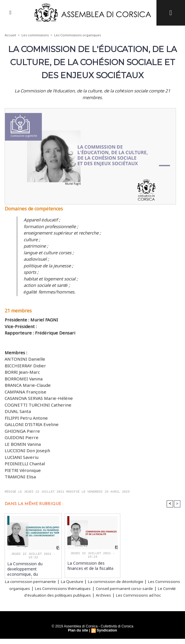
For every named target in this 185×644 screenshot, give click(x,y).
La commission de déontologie (134, 582)
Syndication (107, 636)
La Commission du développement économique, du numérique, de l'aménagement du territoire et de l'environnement (33, 568)
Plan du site (78, 636)
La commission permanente (37, 582)
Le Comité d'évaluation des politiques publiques (90, 595)
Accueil (10, 35)
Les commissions (35, 35)
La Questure (84, 582)
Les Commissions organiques (78, 35)
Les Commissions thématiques (98, 588)
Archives (153, 595)
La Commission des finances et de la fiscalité (92, 566)
